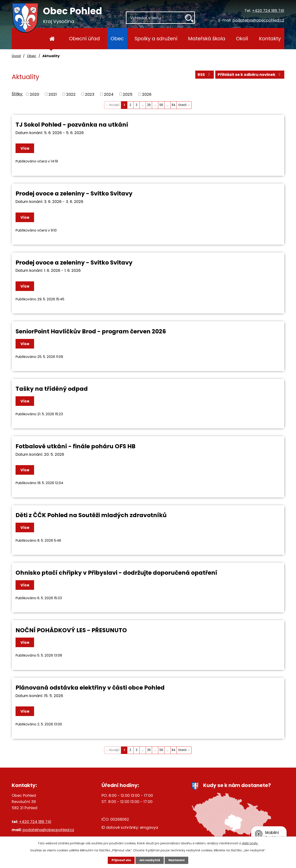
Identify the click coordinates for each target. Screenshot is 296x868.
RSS (204, 75)
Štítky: (17, 94)
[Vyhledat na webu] (160, 18)
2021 (53, 94)
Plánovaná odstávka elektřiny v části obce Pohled (90, 688)
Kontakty (270, 38)
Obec (117, 38)
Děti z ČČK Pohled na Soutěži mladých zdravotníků (91, 515)
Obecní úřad (84, 38)
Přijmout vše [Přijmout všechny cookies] (119, 860)
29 (149, 105)
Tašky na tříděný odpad (52, 389)
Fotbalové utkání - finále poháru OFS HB (75, 446)
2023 (90, 94)
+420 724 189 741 (268, 11)
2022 (71, 94)
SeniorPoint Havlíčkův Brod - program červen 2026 (91, 331)
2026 (147, 94)
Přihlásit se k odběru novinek (250, 75)
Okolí (242, 38)
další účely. (250, 843)
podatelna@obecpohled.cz (258, 20)
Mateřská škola (207, 38)
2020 (34, 94)
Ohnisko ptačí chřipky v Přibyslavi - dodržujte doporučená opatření (116, 573)
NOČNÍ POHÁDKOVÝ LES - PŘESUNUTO (71, 630)
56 (161, 105)
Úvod (52, 39)
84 (174, 105)
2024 (109, 94)
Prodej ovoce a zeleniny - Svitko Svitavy (74, 193)
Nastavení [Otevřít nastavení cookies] (179, 860)
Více (26, 148)
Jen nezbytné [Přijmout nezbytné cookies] (150, 860)
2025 (128, 94)
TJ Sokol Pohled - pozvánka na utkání (72, 125)
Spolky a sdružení (156, 38)
